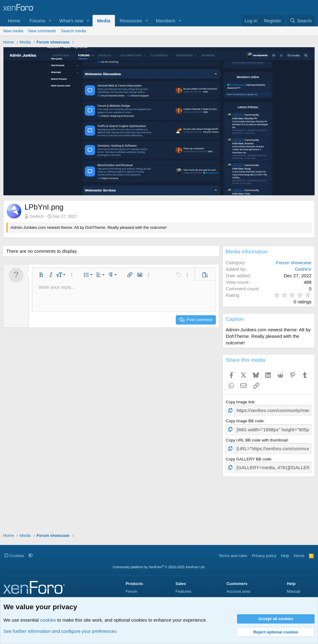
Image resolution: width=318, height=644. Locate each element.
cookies (48, 620)
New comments (42, 31)
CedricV (37, 216)
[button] (50, 21)
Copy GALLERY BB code (248, 456)
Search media (74, 31)
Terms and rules (233, 556)
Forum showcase (294, 263)
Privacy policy (264, 556)
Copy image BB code (245, 420)
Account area (238, 591)
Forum (131, 591)
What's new (71, 21)
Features (183, 591)
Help (285, 556)
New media (13, 31)
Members (166, 21)
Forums (37, 21)
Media (104, 21)
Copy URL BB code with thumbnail (257, 438)
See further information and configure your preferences (60, 631)
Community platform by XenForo (159, 567)
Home (14, 21)
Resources (131, 21)
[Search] (301, 21)
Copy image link (240, 402)
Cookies (14, 556)
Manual (294, 591)
